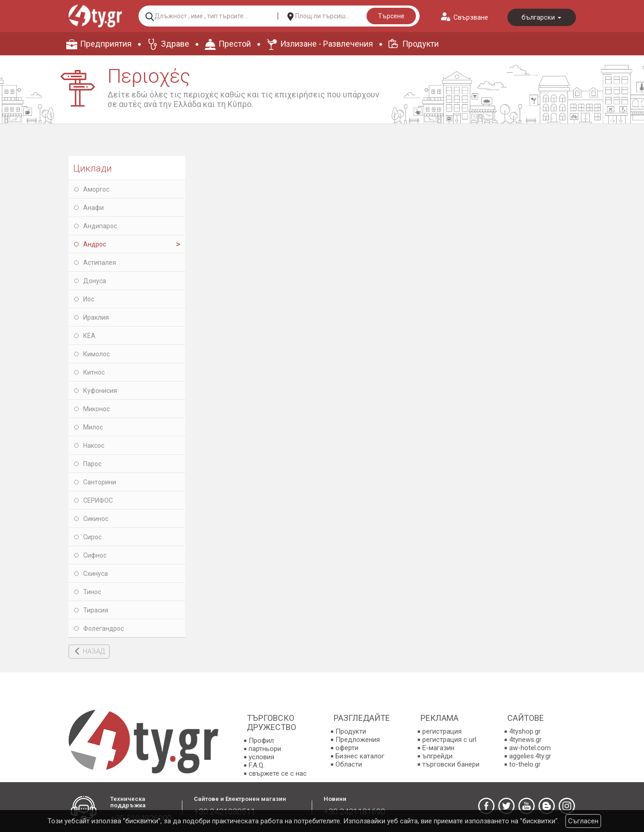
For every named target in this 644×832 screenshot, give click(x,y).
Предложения (358, 740)
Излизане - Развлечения (327, 44)
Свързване (471, 17)
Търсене (391, 16)
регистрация (442, 731)
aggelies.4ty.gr (530, 756)
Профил (261, 741)
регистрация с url (449, 740)
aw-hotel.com (530, 748)
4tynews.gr (525, 740)
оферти (347, 748)
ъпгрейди (437, 756)
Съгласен (583, 821)
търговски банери (451, 764)
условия (261, 757)
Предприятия (106, 44)
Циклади (93, 168)
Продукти (420, 44)
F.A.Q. (257, 765)
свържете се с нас (278, 773)
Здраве (175, 44)
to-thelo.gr (525, 764)
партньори (265, 749)
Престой (235, 44)
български (541, 17)
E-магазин (438, 748)
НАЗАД (94, 651)
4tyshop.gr (525, 731)
